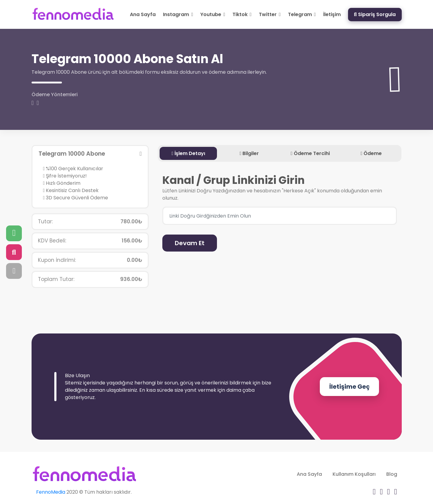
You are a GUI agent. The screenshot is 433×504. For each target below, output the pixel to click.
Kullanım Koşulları (354, 474)
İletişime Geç (349, 387)
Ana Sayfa (143, 14)
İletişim (332, 14)
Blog (392, 474)
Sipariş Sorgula (375, 14)
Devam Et (190, 243)
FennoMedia (51, 492)
